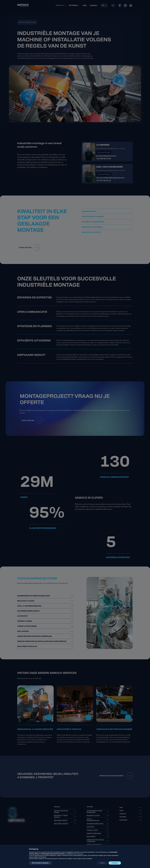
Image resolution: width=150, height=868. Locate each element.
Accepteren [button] (115, 863)
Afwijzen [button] (102, 863)
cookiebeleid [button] (80, 854)
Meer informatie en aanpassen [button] (40, 863)
